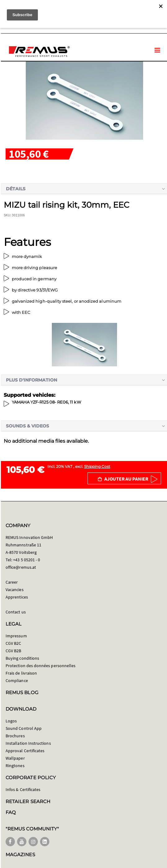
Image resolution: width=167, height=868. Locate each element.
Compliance (17, 680)
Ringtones (15, 766)
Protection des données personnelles (41, 666)
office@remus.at (21, 567)
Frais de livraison (21, 673)
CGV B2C (13, 643)
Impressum (16, 636)
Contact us (16, 612)
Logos (11, 721)
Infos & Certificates (23, 789)
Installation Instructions (28, 743)
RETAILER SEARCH (28, 801)
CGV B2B (13, 651)
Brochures (15, 736)
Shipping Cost (97, 466)
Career (12, 582)
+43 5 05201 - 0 (27, 560)
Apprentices (17, 597)
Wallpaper (15, 758)
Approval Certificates (25, 751)
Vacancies (15, 590)
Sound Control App (24, 728)
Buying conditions (22, 658)
